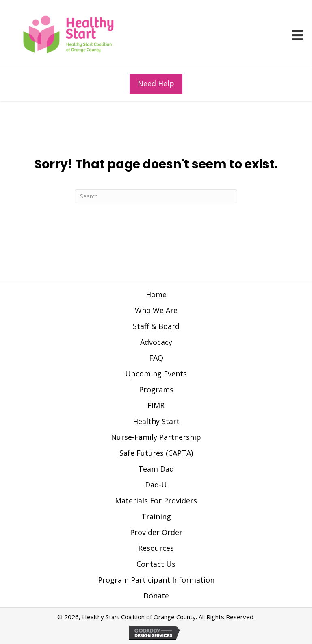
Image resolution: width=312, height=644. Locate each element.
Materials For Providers (156, 500)
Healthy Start (156, 421)
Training (156, 516)
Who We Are (156, 310)
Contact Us (156, 564)
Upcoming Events (156, 374)
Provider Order (156, 532)
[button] (156, 84)
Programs (156, 389)
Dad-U (156, 485)
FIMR (156, 405)
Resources (156, 548)
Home (156, 294)
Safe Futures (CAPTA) (156, 453)
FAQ (156, 358)
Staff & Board (156, 326)
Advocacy (156, 342)
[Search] (156, 196)
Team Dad (156, 469)
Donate (156, 596)
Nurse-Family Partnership (156, 437)
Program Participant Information (156, 580)
